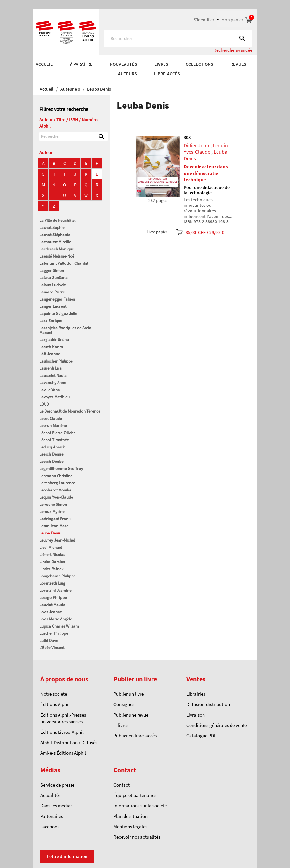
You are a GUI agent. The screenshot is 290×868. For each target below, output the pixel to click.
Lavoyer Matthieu (54, 397)
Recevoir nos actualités (137, 837)
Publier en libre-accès (135, 736)
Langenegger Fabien (57, 299)
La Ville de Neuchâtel (57, 220)
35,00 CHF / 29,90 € (196, 232)
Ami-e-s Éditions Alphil (63, 753)
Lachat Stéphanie (55, 235)
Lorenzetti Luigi (53, 583)
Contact (122, 785)
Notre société (54, 694)
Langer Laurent (53, 306)
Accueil (44, 64)
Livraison (196, 715)
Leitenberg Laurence (57, 483)
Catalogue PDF (201, 736)
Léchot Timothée (54, 440)
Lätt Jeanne (50, 354)
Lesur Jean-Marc (54, 526)
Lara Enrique (51, 321)
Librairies (196, 694)
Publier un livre (129, 694)
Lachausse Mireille (55, 242)
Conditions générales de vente (217, 725)
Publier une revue (131, 715)
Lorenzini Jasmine (55, 590)
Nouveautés (124, 64)
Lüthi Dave (49, 640)
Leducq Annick (52, 447)
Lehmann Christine (56, 476)
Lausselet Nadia (53, 375)
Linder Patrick (51, 569)
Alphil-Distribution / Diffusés (69, 742)
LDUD (44, 404)
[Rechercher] (178, 38)
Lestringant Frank (55, 519)
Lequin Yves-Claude (56, 497)
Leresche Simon (53, 504)
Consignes (124, 704)
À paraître (81, 64)
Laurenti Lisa (51, 368)
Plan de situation (131, 816)
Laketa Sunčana (53, 278)
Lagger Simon (52, 270)
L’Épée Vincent (52, 648)
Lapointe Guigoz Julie (58, 313)
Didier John (197, 145)
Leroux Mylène (52, 512)
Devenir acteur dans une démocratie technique (206, 173)
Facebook (50, 826)
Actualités (50, 795)
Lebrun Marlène (53, 426)
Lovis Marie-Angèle (56, 619)
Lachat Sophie (52, 228)
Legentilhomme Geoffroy (61, 469)
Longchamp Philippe (57, 576)
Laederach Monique (57, 249)
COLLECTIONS (199, 64)
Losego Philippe (53, 598)
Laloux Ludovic (53, 285)
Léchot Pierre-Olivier (57, 433)
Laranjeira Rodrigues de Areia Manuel (65, 330)
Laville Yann (50, 390)
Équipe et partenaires (135, 795)
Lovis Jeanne (51, 612)
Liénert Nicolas (52, 555)
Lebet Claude (51, 418)
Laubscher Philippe (56, 361)
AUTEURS (127, 74)
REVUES (238, 64)
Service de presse (57, 785)
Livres (161, 64)
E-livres (121, 725)
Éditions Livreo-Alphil (62, 732)
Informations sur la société (140, 806)
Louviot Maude (52, 605)
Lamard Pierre (52, 292)
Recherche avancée (233, 50)
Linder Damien (52, 562)
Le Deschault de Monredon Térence (70, 411)
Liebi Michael (51, 547)
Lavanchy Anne (53, 383)
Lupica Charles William (59, 626)
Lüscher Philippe (54, 633)
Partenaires (52, 816)
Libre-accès (167, 74)
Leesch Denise (51, 454)
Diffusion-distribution (208, 704)
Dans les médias (56, 806)
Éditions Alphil (55, 704)
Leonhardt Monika (55, 490)
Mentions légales (130, 826)
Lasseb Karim (51, 347)
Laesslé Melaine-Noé (57, 256)
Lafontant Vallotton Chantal (64, 263)
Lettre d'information (67, 856)
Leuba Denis (50, 533)
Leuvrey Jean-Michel (57, 540)
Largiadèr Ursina (54, 340)
